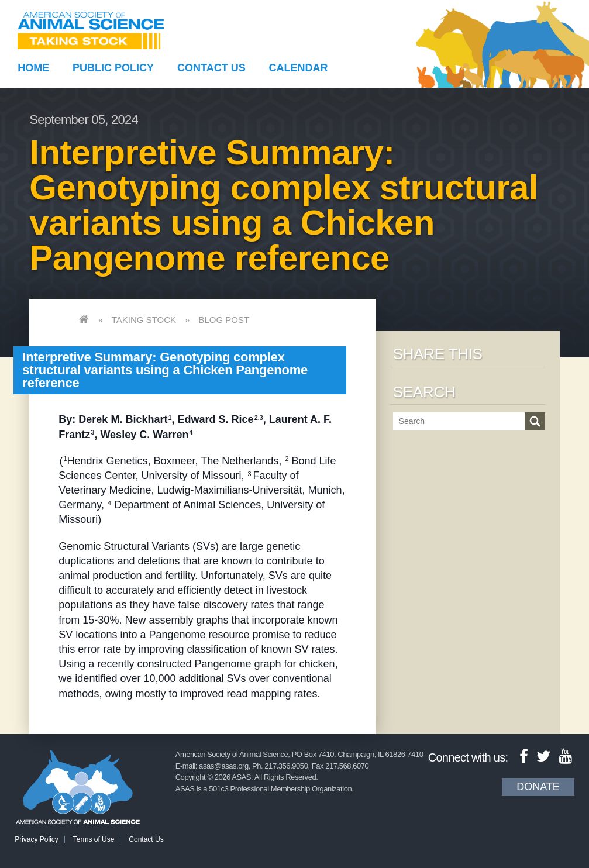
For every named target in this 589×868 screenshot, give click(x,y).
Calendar (299, 68)
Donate (538, 787)
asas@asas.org (224, 766)
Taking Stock (144, 320)
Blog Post (224, 320)
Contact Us (211, 68)
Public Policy (113, 68)
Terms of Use (94, 839)
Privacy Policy (37, 839)
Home (33, 68)
